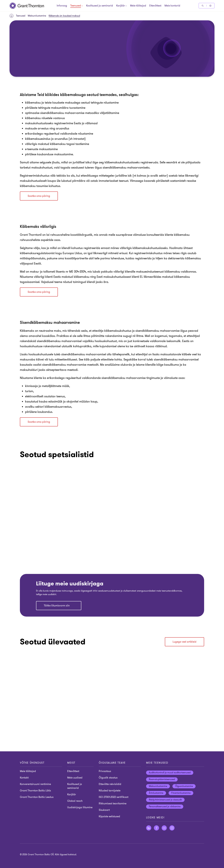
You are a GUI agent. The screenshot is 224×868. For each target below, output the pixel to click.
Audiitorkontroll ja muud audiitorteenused (170, 773)
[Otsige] (203, 6)
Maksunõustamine (37, 16)
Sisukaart (104, 810)
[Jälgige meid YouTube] (164, 828)
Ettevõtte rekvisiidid (110, 784)
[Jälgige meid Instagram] (172, 828)
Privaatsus (105, 771)
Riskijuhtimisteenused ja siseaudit (165, 800)
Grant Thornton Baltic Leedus (37, 797)
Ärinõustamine (156, 793)
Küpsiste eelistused (109, 816)
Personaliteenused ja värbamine (165, 807)
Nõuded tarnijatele (110, 791)
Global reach (75, 801)
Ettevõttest (155, 6)
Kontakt (24, 778)
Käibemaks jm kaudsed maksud (64, 16)
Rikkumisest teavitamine (113, 804)
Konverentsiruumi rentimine (35, 784)
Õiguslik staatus (108, 778)
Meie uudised (75, 778)
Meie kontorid (172, 6)
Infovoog (62, 6)
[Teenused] (76, 6)
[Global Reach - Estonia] (210, 6)
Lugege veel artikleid (184, 642)
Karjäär (72, 794)
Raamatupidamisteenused (162, 779)
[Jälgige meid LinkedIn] (149, 828)
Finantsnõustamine (181, 793)
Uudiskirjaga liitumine (80, 807)
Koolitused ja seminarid (100, 6)
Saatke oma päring (39, 196)
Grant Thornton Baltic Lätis (35, 791)
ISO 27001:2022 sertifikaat (114, 797)
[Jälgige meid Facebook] (156, 828)
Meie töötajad (138, 6)
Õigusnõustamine (184, 786)
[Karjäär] (121, 6)
